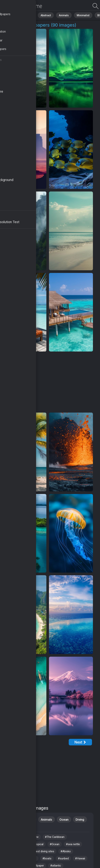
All (14, 15)
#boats (51, 861)
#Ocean (59, 846)
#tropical (41, 846)
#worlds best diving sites (42, 853)
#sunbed (68, 861)
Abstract (41, 15)
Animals (57, 15)
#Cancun (14, 838)
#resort (13, 853)
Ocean (65, 820)
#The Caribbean (58, 838)
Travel (13, 820)
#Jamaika (15, 861)
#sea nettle (78, 846)
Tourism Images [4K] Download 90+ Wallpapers (22, 6)
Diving (81, 820)
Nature (26, 15)
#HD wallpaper (18, 846)
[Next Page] (80, 742)
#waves (33, 861)
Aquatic (14, 828)
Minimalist (74, 15)
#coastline (34, 838)
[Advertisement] (48, 382)
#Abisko (72, 853)
